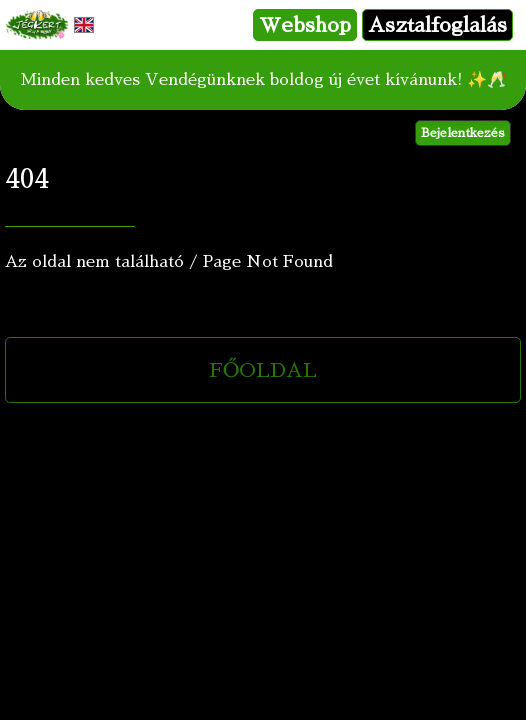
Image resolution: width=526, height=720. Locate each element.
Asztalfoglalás (437, 25)
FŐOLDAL (263, 370)
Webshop (305, 25)
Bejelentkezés (463, 133)
